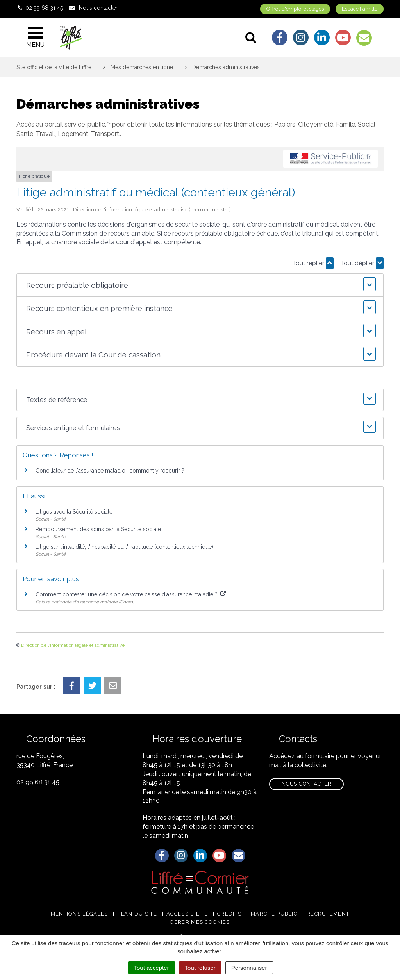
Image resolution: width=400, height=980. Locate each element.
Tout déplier (362, 263)
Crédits (229, 914)
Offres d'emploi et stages (295, 9)
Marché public (274, 914)
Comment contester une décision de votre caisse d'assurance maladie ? (131, 594)
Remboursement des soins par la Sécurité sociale (98, 529)
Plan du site (137, 914)
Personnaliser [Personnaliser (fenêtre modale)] (249, 968)
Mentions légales (79, 914)
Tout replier (313, 263)
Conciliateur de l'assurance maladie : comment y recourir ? (110, 471)
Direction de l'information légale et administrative (73, 645)
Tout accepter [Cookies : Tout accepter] (152, 968)
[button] (200, 285)
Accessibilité (187, 914)
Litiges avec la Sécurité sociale (74, 512)
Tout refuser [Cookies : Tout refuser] (200, 968)
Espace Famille (360, 9)
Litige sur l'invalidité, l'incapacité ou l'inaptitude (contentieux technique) (124, 547)
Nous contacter (306, 784)
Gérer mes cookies (200, 922)
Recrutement (328, 914)
